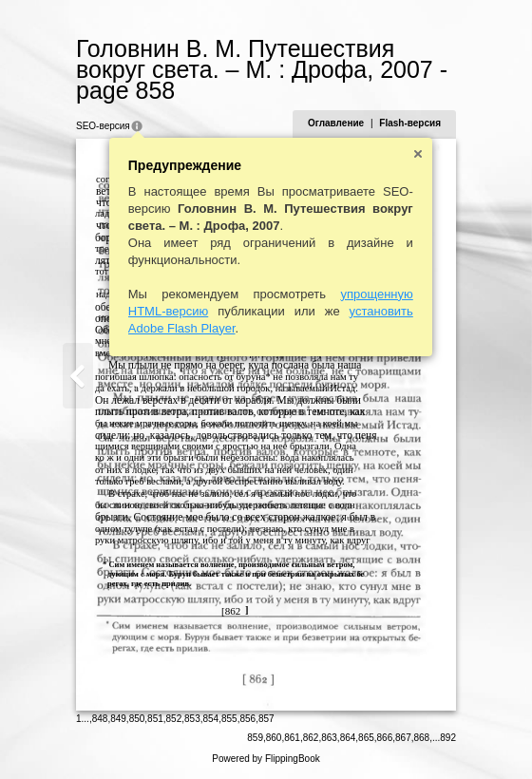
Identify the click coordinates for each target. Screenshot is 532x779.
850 (137, 719)
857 (266, 719)
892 (448, 738)
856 (247, 719)
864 (348, 738)
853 (192, 719)
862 (311, 738)
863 (329, 738)
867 (403, 738)
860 (274, 738)
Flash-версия (410, 123)
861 (292, 738)
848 (100, 719)
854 (211, 719)
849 (118, 719)
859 (255, 738)
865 (366, 738)
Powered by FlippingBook (266, 759)
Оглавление (336, 123)
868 (422, 738)
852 (174, 719)
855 (229, 719)
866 (385, 738)
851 (155, 719)
